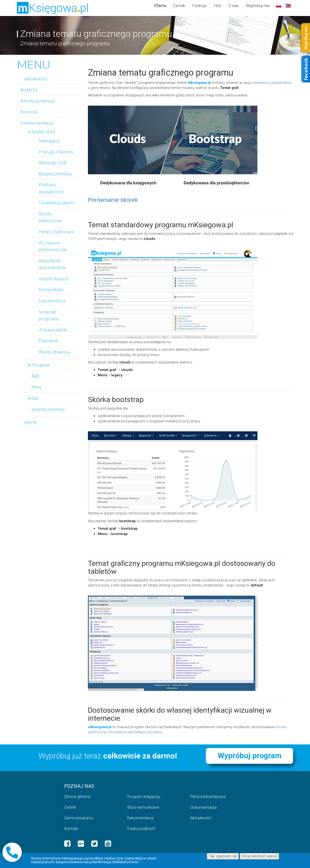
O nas (233, 6)
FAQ (217, 6)
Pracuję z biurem (56, 151)
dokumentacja (39, 123)
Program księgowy (144, 797)
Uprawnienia (52, 300)
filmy (37, 387)
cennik (31, 111)
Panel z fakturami (56, 231)
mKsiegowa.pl (199, 83)
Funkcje (199, 6)
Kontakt (71, 829)
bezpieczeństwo (48, 409)
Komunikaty (51, 289)
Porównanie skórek (113, 200)
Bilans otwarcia (54, 352)
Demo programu (79, 818)
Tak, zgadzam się (223, 856)
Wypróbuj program (250, 756)
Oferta (160, 6)
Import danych (54, 278)
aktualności (36, 79)
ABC (36, 376)
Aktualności (201, 818)
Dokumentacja (203, 807)
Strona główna (77, 797)
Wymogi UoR (53, 162)
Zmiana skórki (53, 330)
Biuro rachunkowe (143, 807)
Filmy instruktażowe (208, 797)
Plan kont (48, 340)
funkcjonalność (40, 101)
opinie (31, 422)
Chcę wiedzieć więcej (259, 856)
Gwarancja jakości (57, 202)
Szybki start (43, 131)
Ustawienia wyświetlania (272, 83)
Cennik (179, 6)
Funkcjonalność (141, 829)
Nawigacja (49, 140)
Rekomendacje (140, 818)
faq (35, 398)
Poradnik (41, 365)
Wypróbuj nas (258, 6)
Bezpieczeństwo (55, 174)
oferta (31, 89)
